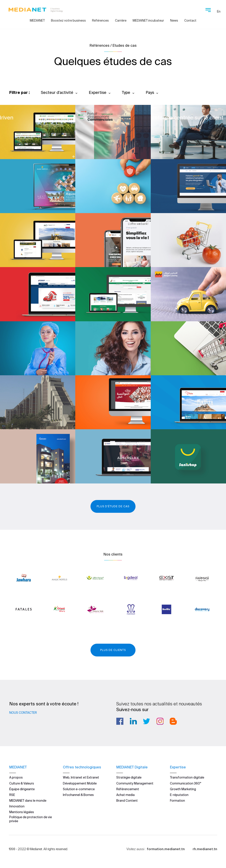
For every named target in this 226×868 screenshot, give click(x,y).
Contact (190, 20)
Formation (177, 800)
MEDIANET (37, 20)
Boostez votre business (68, 20)
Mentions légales (22, 812)
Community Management (135, 783)
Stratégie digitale (129, 777)
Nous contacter (23, 713)
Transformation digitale (187, 777)
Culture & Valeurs (22, 783)
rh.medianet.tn (205, 849)
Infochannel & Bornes (78, 795)
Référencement (128, 789)
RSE (12, 795)
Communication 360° (186, 783)
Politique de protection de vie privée (31, 819)
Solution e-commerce (79, 789)
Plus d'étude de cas (113, 506)
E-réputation (179, 795)
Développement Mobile (80, 783)
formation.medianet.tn (166, 849)
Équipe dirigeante (22, 789)
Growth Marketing (183, 789)
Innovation (17, 806)
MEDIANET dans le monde (28, 800)
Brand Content (127, 800)
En (219, 11)
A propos (16, 777)
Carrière (121, 20)
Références (100, 20)
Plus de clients (113, 650)
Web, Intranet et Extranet (81, 777)
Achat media (125, 795)
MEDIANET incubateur (148, 20)
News (174, 20)
